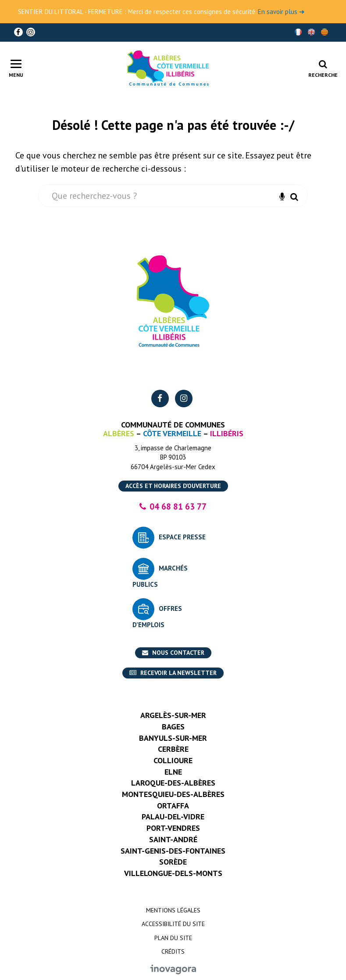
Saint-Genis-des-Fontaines (173, 851)
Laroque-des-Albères (173, 783)
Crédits (173, 951)
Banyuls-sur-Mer (173, 738)
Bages (173, 727)
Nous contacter (173, 653)
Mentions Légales (173, 910)
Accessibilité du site (173, 924)
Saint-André (173, 839)
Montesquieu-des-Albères (173, 794)
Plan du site (173, 938)
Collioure (173, 760)
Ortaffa (173, 806)
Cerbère (173, 749)
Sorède (173, 862)
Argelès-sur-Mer (173, 715)
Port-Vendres (173, 828)
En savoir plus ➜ (281, 12)
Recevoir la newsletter (173, 673)
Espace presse (182, 537)
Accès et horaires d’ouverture (173, 486)
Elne (173, 772)
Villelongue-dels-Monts (173, 873)
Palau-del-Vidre (173, 817)
